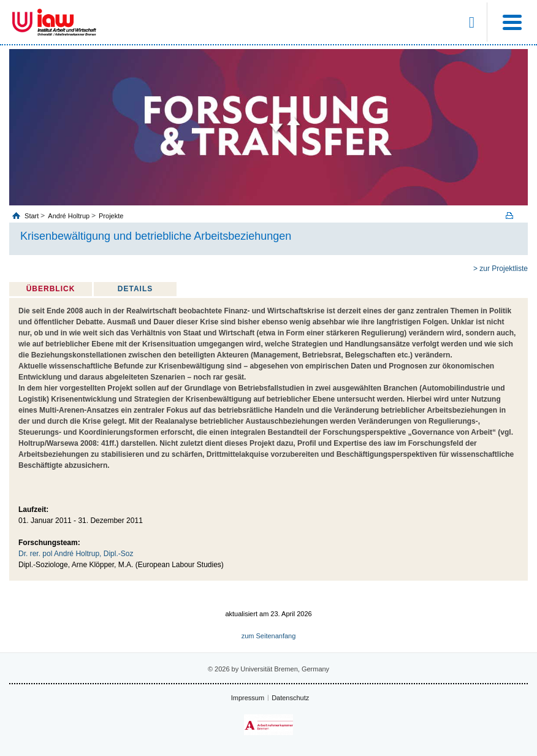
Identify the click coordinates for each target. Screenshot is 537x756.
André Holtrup (69, 216)
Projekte (111, 216)
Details (135, 289)
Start (32, 216)
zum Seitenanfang (269, 636)
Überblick (51, 289)
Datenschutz (290, 698)
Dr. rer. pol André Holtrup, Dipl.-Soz (76, 554)
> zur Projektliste (501, 269)
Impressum (248, 698)
